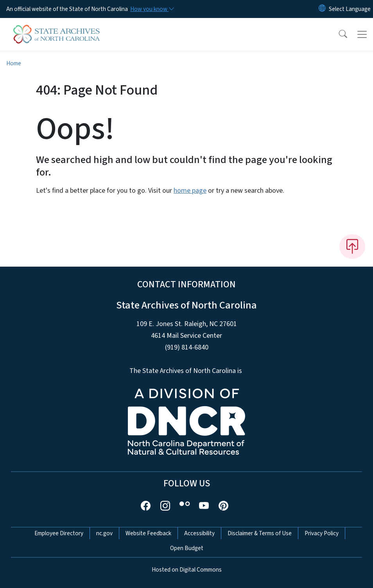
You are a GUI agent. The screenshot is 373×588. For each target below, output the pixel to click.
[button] (338, 34)
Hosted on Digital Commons (187, 570)
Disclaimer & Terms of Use (260, 533)
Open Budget (187, 548)
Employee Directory (59, 533)
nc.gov (104, 533)
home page (190, 191)
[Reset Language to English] (322, 9)
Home (14, 63)
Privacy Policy (322, 533)
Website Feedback (148, 533)
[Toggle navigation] (362, 34)
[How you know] (152, 9)
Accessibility (199, 533)
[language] (350, 9)
